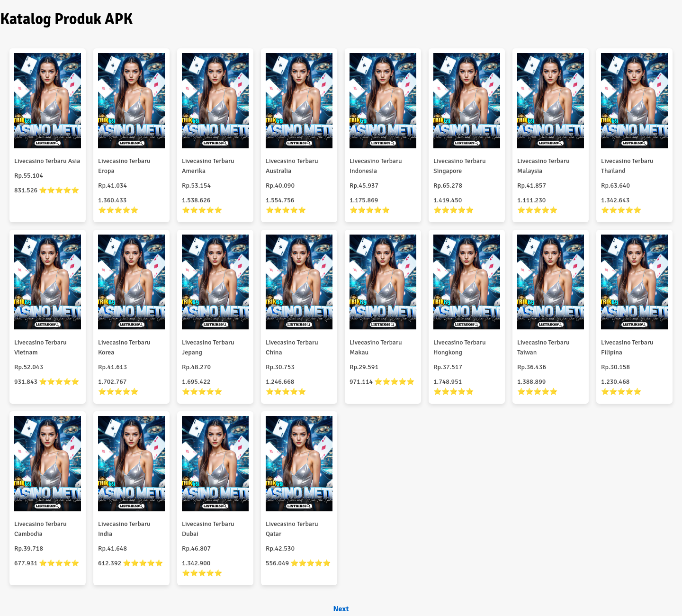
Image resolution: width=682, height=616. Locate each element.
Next (341, 609)
